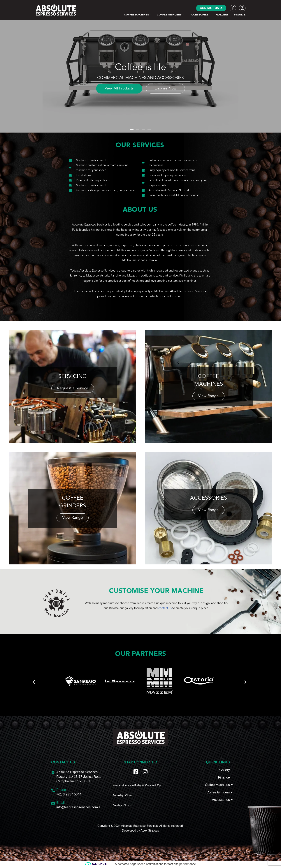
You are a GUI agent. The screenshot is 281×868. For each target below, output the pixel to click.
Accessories (221, 807)
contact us (165, 609)
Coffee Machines (217, 792)
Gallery (222, 15)
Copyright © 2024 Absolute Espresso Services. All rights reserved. (140, 833)
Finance (240, 15)
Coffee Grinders (218, 799)
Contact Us (211, 8)
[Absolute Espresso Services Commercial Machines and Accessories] (56, 10)
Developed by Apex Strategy (140, 838)
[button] (151, 15)
